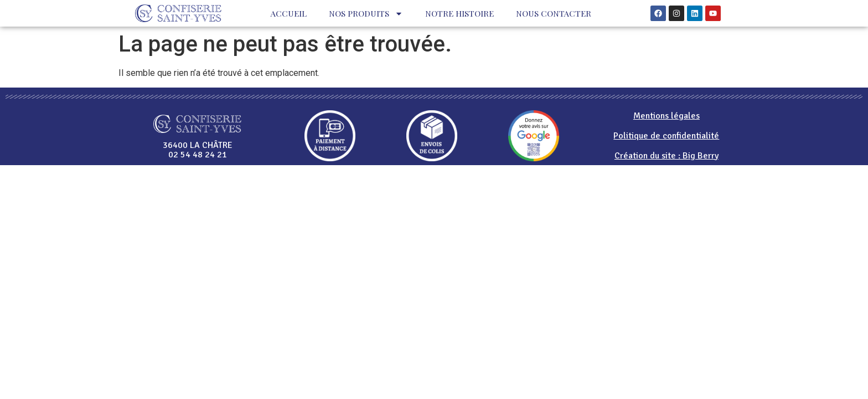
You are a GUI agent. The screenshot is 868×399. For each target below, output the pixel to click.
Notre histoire (459, 13)
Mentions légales (666, 116)
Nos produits (366, 14)
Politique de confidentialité (666, 136)
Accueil (289, 13)
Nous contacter (554, 13)
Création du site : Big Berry (666, 156)
